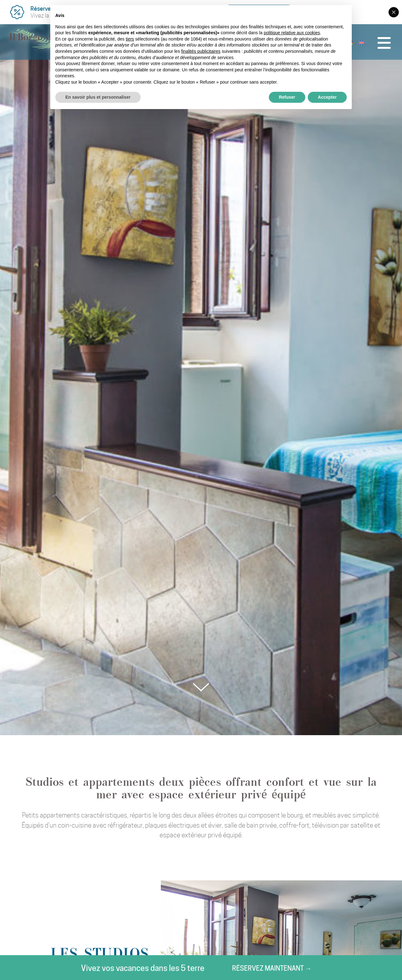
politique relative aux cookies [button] (292, 33)
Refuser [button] (287, 97)
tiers (130, 39)
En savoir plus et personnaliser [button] (98, 97)
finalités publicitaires (201, 51)
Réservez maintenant (108, 970)
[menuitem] (358, 43)
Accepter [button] (327, 97)
